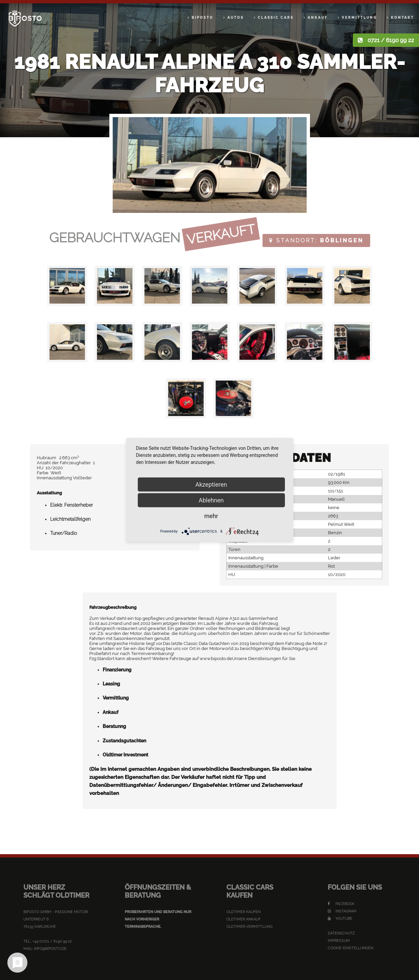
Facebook (341, 904)
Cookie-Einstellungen (350, 948)
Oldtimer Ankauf (243, 919)
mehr (211, 516)
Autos (236, 18)
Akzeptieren (211, 484)
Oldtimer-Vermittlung (249, 927)
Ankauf (318, 18)
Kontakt (402, 18)
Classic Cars (276, 18)
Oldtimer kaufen (243, 912)
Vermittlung (359, 18)
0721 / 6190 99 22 (391, 40)
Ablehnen (211, 500)
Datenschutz (341, 933)
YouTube (340, 919)
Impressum (339, 941)
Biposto (202, 18)
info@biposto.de (50, 949)
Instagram (342, 911)
